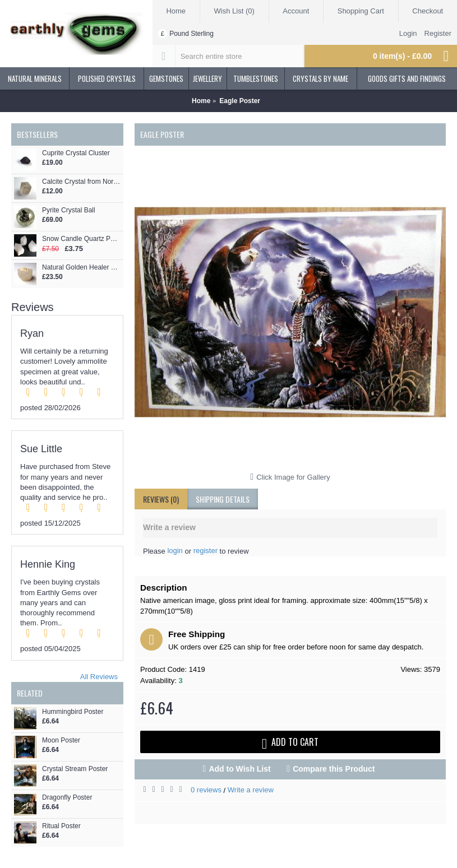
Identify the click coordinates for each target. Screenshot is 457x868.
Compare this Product (334, 769)
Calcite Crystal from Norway (81, 182)
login (175, 551)
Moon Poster (61, 741)
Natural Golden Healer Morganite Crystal (81, 268)
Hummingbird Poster (73, 712)
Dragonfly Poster (67, 798)
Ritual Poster (61, 826)
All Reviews (99, 677)
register (206, 551)
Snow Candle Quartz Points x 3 (81, 239)
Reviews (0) (161, 499)
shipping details (223, 499)
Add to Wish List (239, 769)
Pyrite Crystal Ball (69, 210)
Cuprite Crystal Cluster (76, 153)
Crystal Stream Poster (75, 769)
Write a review (251, 790)
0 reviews (206, 790)
